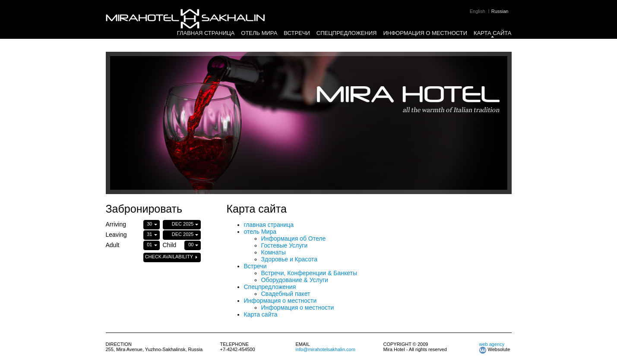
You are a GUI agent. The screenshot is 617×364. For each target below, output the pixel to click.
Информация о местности (426, 33)
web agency (492, 344)
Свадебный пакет (286, 294)
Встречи (297, 33)
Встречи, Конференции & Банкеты (309, 273)
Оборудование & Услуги (295, 280)
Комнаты (274, 252)
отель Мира (259, 33)
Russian (500, 11)
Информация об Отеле (294, 238)
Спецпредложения (347, 33)
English (478, 11)
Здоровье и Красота (290, 259)
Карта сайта (492, 33)
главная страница (206, 33)
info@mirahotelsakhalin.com (326, 349)
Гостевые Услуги (285, 245)
